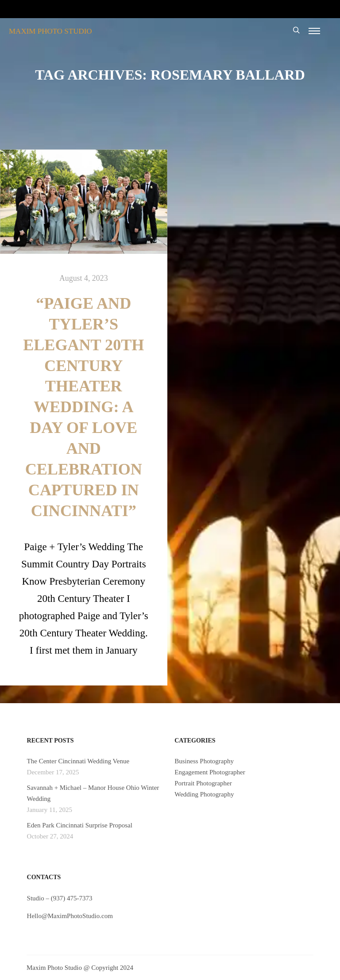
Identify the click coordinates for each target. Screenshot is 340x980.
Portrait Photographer (203, 783)
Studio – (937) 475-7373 (60, 898)
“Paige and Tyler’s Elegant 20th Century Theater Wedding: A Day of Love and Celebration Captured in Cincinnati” (83, 407)
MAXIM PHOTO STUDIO (50, 31)
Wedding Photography (204, 794)
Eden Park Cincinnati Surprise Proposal (80, 825)
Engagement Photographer (210, 772)
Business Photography (204, 761)
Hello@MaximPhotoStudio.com (70, 916)
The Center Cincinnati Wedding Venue (78, 761)
